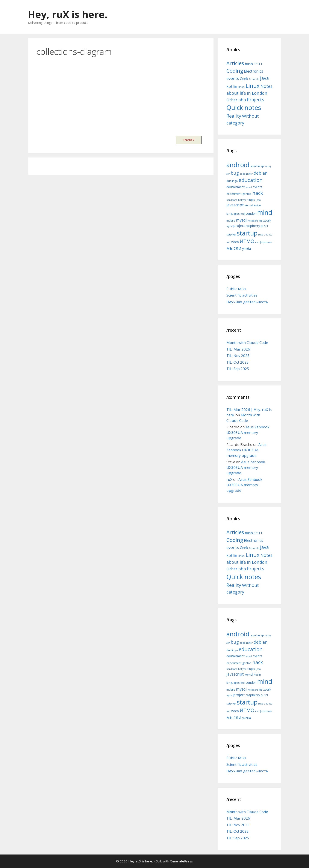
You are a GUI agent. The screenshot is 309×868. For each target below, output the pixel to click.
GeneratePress (181, 861)
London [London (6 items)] (251, 213)
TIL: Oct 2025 (238, 362)
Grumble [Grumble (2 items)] (254, 79)
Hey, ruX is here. (68, 14)
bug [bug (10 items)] (235, 173)
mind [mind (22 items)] (265, 212)
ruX (229, 479)
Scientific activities (242, 295)
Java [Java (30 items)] (264, 78)
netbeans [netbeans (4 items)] (253, 221)
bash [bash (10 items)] (249, 64)
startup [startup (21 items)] (247, 233)
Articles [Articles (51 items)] (235, 63)
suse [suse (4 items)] (261, 235)
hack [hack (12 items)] (258, 193)
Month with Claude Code (247, 343)
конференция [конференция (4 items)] (263, 242)
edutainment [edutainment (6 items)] (236, 187)
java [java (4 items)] (259, 200)
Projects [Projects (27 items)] (255, 100)
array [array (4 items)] (268, 166)
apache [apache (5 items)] (255, 166)
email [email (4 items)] (249, 187)
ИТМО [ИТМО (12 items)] (247, 241)
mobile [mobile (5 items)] (231, 220)
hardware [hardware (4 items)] (232, 200)
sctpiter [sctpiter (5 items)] (231, 234)
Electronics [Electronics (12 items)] (254, 71)
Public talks (236, 289)
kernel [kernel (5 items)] (249, 205)
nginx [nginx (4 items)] (229, 226)
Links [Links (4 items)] (241, 87)
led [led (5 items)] (243, 214)
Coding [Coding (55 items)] (235, 71)
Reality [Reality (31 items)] (234, 116)
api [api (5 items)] (263, 166)
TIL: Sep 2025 (238, 369)
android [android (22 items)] (238, 165)
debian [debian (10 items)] (261, 173)
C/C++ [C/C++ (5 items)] (258, 64)
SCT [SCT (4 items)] (266, 226)
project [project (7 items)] (239, 226)
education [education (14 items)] (251, 180)
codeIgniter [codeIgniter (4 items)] (246, 174)
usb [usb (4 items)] (228, 242)
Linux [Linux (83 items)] (253, 86)
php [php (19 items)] (242, 100)
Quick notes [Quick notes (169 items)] (244, 108)
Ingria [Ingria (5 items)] (252, 200)
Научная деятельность (247, 302)
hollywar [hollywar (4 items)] (243, 200)
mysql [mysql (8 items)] (241, 220)
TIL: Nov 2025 (238, 356)
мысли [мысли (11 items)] (234, 248)
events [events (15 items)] (233, 78)
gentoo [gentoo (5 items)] (247, 194)
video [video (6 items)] (235, 242)
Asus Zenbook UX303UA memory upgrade (248, 432)
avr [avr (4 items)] (228, 174)
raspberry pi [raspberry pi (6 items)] (254, 226)
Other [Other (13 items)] (232, 100)
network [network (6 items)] (265, 220)
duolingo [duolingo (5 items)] (232, 181)
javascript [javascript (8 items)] (235, 205)
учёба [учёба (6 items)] (247, 249)
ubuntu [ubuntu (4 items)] (268, 235)
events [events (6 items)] (257, 187)
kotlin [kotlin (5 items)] (257, 205)
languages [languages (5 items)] (233, 214)
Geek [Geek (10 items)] (244, 79)
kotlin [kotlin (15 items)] (232, 86)
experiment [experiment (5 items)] (234, 194)
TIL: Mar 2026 (238, 349)
